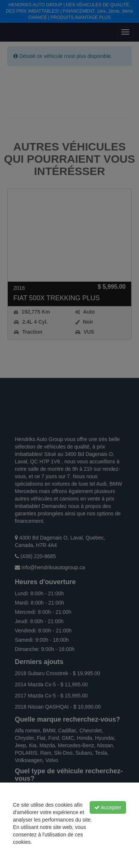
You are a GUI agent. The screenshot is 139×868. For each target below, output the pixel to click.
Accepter (108, 807)
